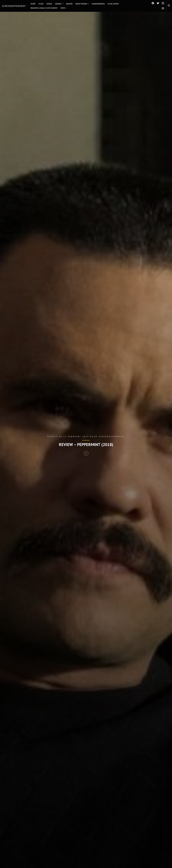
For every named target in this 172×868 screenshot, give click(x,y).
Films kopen (113, 4)
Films (41, 4)
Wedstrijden (81, 4)
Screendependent (14, 6)
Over (63, 8)
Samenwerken (98, 4)
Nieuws (69, 4)
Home (33, 4)
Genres (58, 4)
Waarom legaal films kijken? (44, 8)
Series (49, 4)
